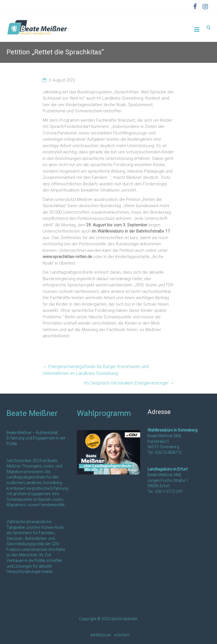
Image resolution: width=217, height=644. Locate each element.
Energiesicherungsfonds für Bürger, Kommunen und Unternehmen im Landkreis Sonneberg (96, 370)
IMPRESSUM (100, 635)
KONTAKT (122, 635)
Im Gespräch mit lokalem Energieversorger (129, 383)
